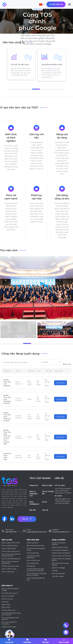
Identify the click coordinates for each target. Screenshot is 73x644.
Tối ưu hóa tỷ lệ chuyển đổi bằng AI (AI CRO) (11, 555)
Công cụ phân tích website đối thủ (61, 560)
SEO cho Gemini (8, 599)
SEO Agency (31, 566)
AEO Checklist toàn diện (35, 546)
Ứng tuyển (60, 383)
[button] (18, 343)
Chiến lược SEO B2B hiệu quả (36, 579)
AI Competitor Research (60, 550)
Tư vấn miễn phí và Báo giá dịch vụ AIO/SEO (36, 574)
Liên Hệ (27, 519)
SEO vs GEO (6, 607)
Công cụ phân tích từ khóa (61, 556)
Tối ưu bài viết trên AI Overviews (9, 623)
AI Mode (55, 571)
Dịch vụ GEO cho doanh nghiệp (10, 589)
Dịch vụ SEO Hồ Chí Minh (11, 543)
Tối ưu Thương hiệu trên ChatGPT (10, 619)
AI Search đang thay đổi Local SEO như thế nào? (35, 570)
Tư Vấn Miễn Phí (56, 4)
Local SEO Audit (58, 576)
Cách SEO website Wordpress (33, 557)
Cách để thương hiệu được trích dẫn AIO (11, 614)
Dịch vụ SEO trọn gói (9, 569)
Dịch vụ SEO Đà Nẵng (10, 546)
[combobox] (51, 362)
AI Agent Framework (9, 627)
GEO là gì (5, 602)
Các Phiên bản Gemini (10, 593)
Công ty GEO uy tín (8, 610)
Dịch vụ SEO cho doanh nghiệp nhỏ (10, 562)
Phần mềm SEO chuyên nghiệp (60, 564)
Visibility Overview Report (61, 553)
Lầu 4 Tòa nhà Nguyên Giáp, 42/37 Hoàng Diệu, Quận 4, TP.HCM (63, 491)
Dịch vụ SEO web (8, 572)
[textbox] (51, 362)
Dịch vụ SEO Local (33, 560)
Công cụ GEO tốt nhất (60, 547)
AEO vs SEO (6, 605)
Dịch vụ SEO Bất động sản (11, 559)
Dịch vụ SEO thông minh (11, 551)
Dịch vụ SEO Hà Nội (9, 548)
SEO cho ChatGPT (8, 596)
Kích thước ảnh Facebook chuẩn (36, 549)
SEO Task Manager (58, 573)
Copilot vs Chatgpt (58, 568)
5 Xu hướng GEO (33, 563)
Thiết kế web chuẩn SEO (10, 566)
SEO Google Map (33, 553)
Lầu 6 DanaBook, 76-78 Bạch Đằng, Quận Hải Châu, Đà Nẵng (63, 501)
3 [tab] (43, 89)
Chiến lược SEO (32, 543)
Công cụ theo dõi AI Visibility (59, 544)
